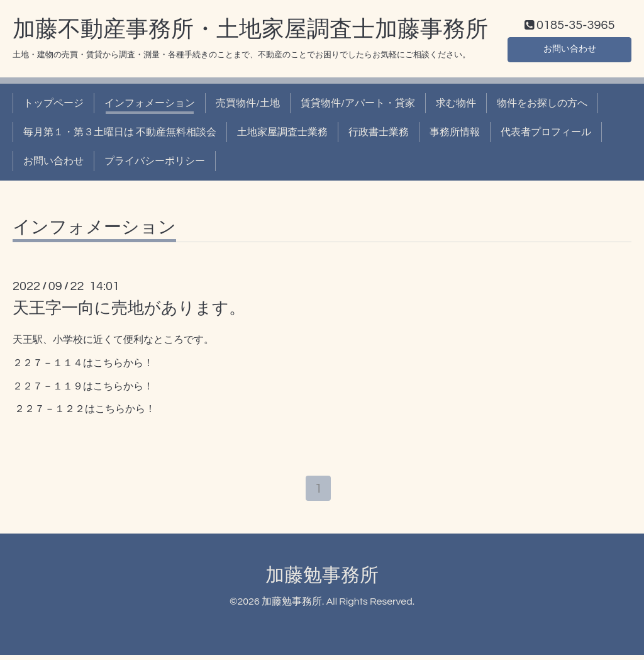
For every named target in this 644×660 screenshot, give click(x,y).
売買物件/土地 (248, 106)
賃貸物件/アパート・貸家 (358, 106)
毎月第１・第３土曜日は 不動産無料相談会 (120, 135)
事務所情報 (455, 135)
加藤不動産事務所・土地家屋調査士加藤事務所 (250, 32)
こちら (108, 366)
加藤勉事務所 (322, 580)
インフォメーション (150, 106)
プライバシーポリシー (155, 164)
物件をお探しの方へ (542, 106)
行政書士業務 (379, 135)
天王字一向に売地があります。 (129, 311)
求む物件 (456, 106)
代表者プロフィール (546, 135)
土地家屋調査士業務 (282, 135)
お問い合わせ (570, 50)
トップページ (53, 106)
